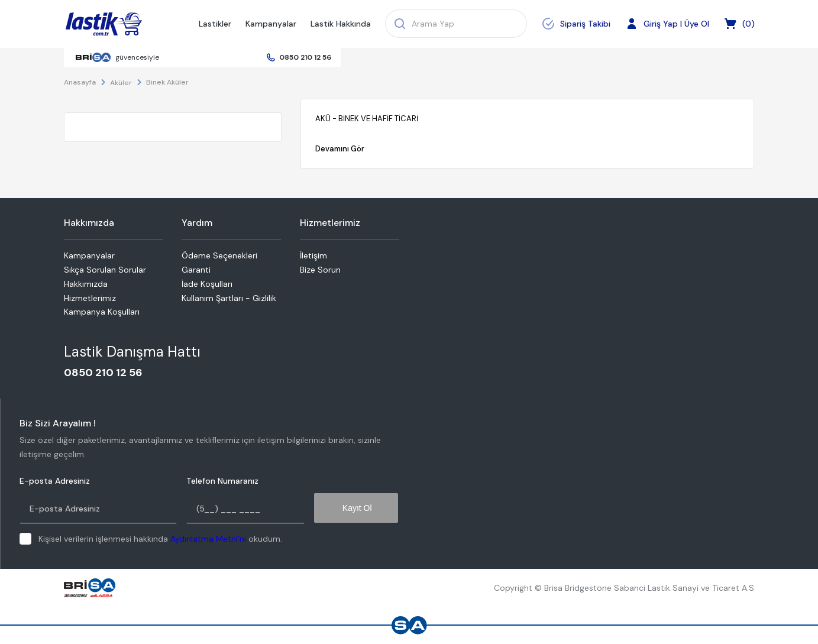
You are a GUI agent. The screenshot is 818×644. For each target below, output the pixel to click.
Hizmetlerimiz (90, 298)
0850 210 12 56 (305, 57)
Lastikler (215, 24)
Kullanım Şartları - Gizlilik (229, 298)
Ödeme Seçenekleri (219, 255)
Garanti (196, 270)
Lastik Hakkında (341, 24)
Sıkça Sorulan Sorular (105, 270)
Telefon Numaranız (222, 481)
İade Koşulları (207, 284)
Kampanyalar (271, 24)
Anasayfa (80, 82)
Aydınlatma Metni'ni (208, 539)
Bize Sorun (320, 270)
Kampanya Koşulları (102, 312)
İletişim (313, 255)
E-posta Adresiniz (55, 481)
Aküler (121, 83)
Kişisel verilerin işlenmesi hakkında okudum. (160, 539)
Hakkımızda (86, 284)
